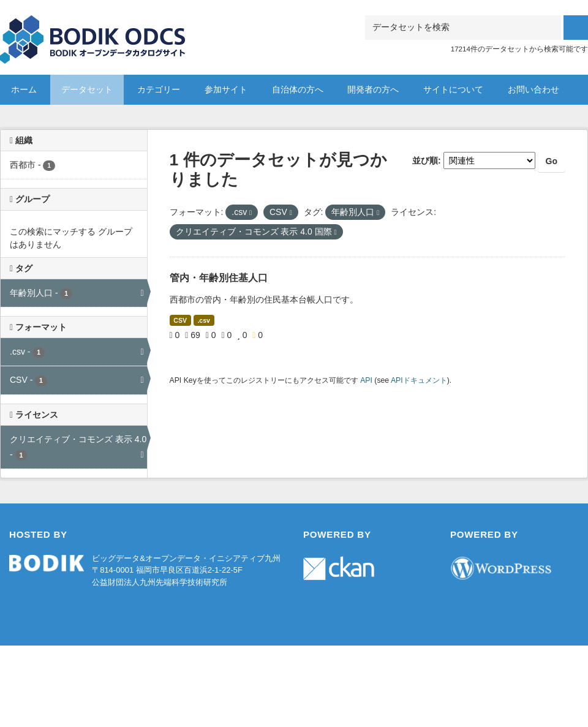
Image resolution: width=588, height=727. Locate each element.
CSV (180, 320)
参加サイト (226, 89)
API (366, 380)
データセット (87, 89)
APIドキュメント (419, 380)
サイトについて (453, 89)
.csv (203, 320)
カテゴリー (159, 89)
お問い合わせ (533, 89)
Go (552, 161)
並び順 (425, 160)
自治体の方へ (298, 89)
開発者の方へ (373, 89)
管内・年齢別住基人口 (219, 278)
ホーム (24, 89)
